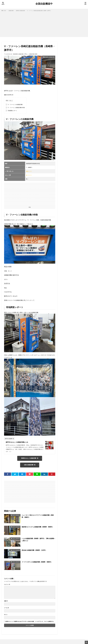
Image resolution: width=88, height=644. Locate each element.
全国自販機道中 (44, 4)
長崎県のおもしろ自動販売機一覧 (30, 458)
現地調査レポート (11, 111)
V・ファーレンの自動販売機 (14, 104)
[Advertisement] (44, 24)
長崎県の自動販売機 (20, 11)
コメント (7, 585)
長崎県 (36, 54)
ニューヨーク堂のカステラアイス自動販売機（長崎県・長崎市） (38, 517)
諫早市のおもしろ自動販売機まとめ (18, 442)
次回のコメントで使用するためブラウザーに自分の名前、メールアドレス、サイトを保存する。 (30, 622)
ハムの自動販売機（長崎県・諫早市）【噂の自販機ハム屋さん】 (38, 540)
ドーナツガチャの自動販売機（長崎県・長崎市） (38, 562)
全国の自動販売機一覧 (30, 465)
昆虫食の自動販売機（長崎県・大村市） (35, 551)
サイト (6, 615)
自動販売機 (11, 11)
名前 (6, 601)
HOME (5, 11)
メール (6, 608)
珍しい (27, 54)
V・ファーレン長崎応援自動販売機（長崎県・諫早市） (39, 11)
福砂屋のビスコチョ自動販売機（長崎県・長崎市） (37, 528)
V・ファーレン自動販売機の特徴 (15, 108)
